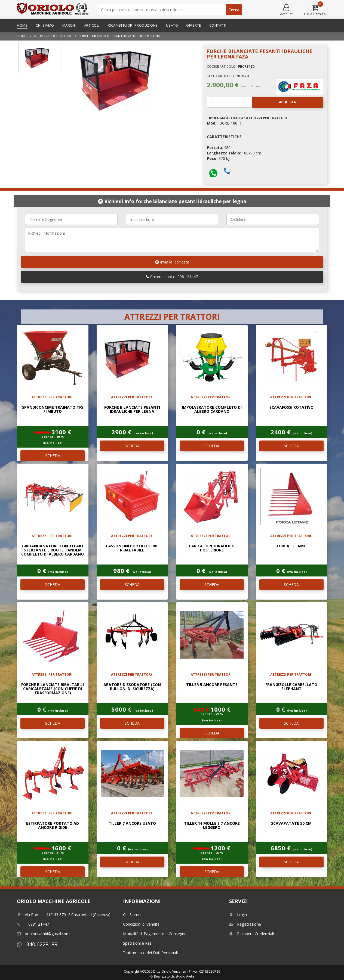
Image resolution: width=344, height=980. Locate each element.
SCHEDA (53, 456)
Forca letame (291, 546)
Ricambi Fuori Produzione (133, 25)
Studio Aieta (185, 976)
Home (22, 25)
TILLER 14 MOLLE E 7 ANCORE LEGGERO (212, 825)
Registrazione (245, 924)
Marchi (69, 25)
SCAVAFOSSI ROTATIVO (291, 407)
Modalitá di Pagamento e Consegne (155, 934)
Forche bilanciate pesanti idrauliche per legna (132, 409)
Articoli (92, 25)
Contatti (218, 25)
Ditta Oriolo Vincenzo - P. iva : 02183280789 (187, 971)
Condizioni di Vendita (141, 924)
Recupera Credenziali (251, 934)
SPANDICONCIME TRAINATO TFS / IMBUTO (53, 409)
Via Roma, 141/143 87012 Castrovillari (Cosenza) (64, 915)
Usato (172, 25)
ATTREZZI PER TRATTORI (53, 36)
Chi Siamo (45, 25)
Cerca (234, 10)
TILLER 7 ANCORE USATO (132, 823)
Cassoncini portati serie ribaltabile (132, 548)
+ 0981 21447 (33, 924)
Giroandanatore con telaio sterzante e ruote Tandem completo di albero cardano (53, 550)
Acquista (274, 102)
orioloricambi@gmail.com (43, 934)
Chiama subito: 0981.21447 (172, 277)
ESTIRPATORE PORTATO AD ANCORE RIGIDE (53, 825)
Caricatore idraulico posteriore (212, 548)
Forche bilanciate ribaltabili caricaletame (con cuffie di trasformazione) (53, 689)
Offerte (194, 25)
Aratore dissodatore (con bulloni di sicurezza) (132, 687)
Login (238, 915)
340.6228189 (37, 944)
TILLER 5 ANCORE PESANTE (212, 685)
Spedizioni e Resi (138, 943)
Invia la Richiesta (172, 262)
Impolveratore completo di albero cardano (212, 409)
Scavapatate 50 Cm (291, 823)
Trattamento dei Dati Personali (150, 953)
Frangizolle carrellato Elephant (291, 687)
